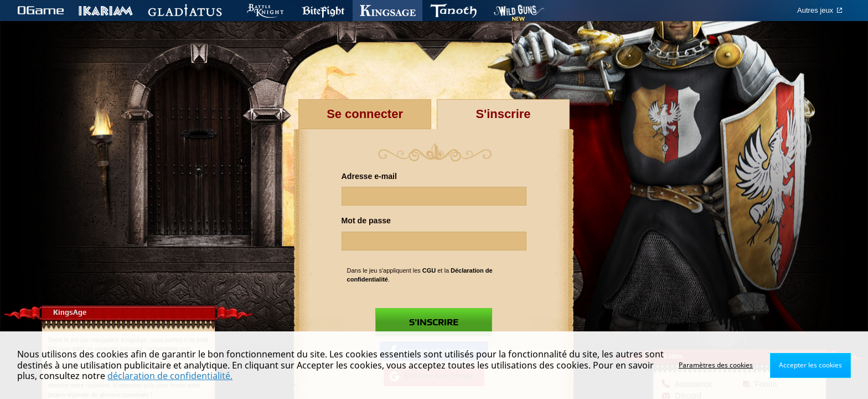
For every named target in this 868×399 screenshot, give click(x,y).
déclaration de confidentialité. (170, 376)
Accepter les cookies (810, 365)
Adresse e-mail (369, 176)
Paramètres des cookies (716, 365)
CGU (429, 270)
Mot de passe (366, 221)
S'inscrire (434, 322)
